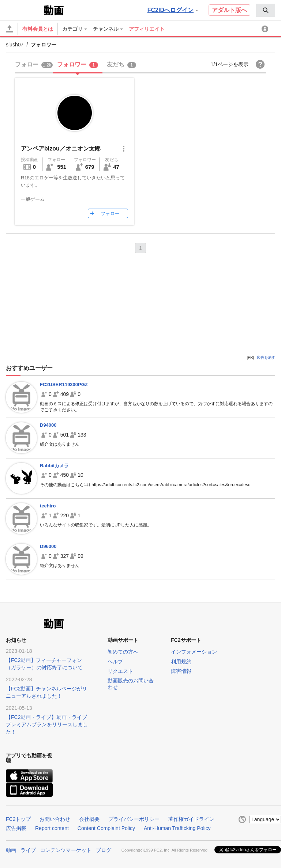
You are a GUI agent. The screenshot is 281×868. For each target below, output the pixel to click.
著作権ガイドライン (191, 819)
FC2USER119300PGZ (64, 384)
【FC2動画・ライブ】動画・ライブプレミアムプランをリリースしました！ (47, 724)
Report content (52, 828)
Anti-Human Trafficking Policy (177, 828)
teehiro (48, 506)
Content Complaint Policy (106, 828)
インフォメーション (194, 652)
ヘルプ (115, 662)
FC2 (24, 9)
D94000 (48, 425)
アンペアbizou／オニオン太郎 (61, 149)
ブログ (104, 850)
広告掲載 (16, 828)
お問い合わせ (55, 819)
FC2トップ (18, 819)
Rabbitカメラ (54, 466)
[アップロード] (10, 29)
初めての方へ (123, 652)
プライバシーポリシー (134, 819)
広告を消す (266, 357)
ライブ (28, 850)
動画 (11, 850)
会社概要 (89, 819)
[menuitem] (266, 10)
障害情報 (181, 671)
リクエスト (120, 671)
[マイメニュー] (266, 29)
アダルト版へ (229, 10)
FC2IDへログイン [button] (173, 10)
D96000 (48, 546)
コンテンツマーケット (66, 850)
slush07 (15, 45)
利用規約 (181, 662)
